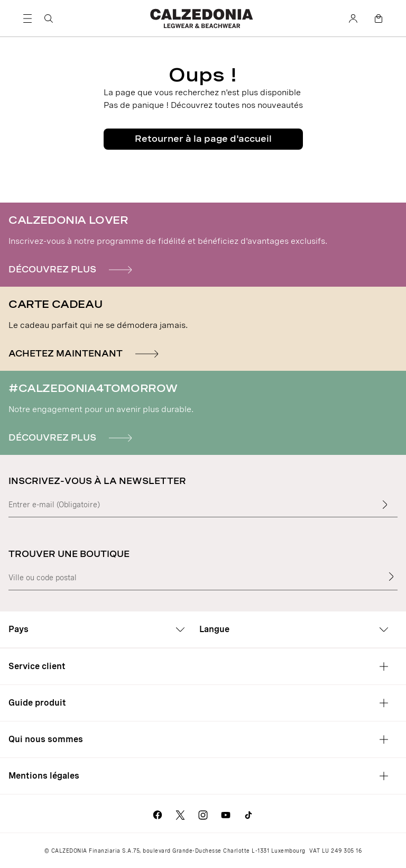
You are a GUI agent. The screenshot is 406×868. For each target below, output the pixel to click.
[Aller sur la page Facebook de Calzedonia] (158, 814)
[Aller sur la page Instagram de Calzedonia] (203, 814)
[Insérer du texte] (385, 505)
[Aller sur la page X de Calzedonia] (180, 814)
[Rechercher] (49, 19)
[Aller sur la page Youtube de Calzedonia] (226, 814)
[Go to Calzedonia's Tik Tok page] (248, 814)
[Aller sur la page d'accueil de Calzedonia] (203, 18)
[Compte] (353, 19)
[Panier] (379, 19)
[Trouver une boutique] (391, 577)
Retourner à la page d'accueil (203, 139)
